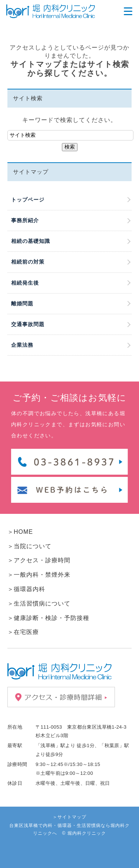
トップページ (28, 200)
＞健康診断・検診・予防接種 (48, 618)
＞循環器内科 (26, 589)
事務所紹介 (25, 220)
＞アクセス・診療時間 (39, 560)
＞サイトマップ (69, 817)
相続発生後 (25, 283)
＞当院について (29, 546)
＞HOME (20, 532)
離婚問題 (22, 304)
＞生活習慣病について (39, 603)
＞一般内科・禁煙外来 (39, 575)
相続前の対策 (28, 262)
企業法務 (22, 345)
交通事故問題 (28, 324)
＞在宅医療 (23, 632)
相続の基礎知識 (31, 241)
